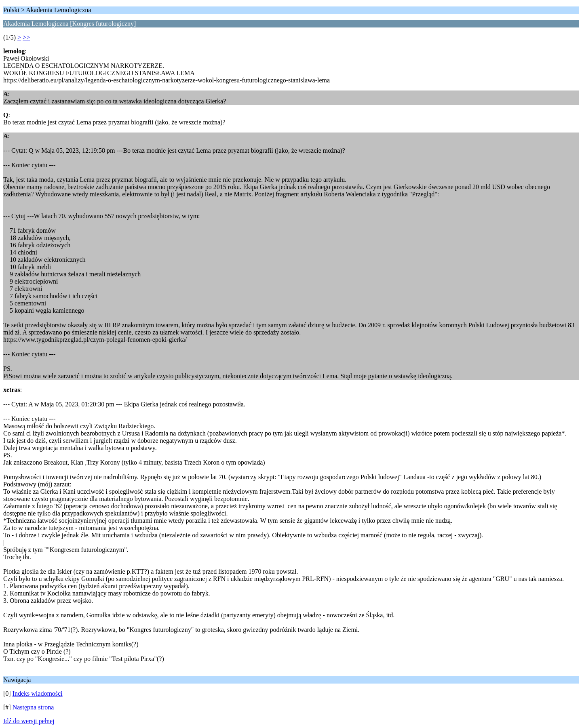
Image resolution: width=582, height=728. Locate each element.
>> (26, 37)
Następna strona (33, 707)
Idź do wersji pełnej (29, 721)
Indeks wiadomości (38, 693)
